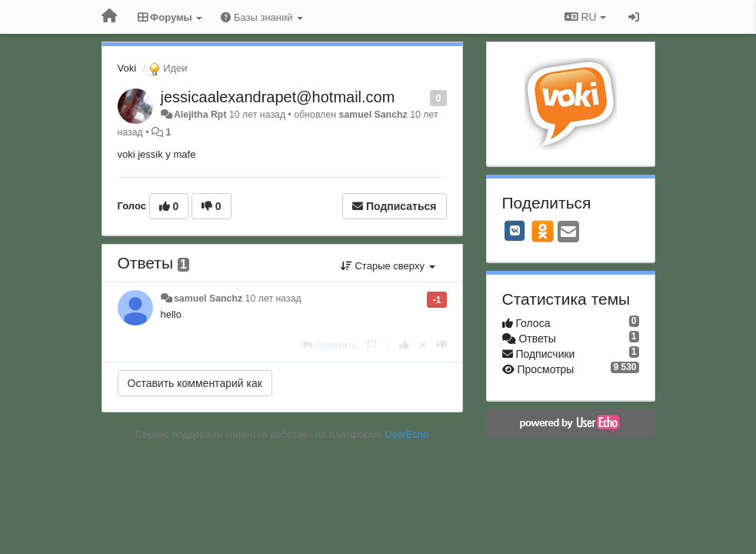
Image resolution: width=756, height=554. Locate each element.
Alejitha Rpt (200, 115)
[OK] (543, 231)
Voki (127, 68)
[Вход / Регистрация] (634, 17)
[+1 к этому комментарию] (404, 345)
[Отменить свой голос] (423, 345)
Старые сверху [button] (388, 266)
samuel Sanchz (373, 115)
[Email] (568, 233)
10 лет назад (273, 299)
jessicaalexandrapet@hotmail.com (278, 97)
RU (585, 17)
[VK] (515, 231)
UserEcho (406, 434)
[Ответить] (330, 345)
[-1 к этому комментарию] (442, 345)
